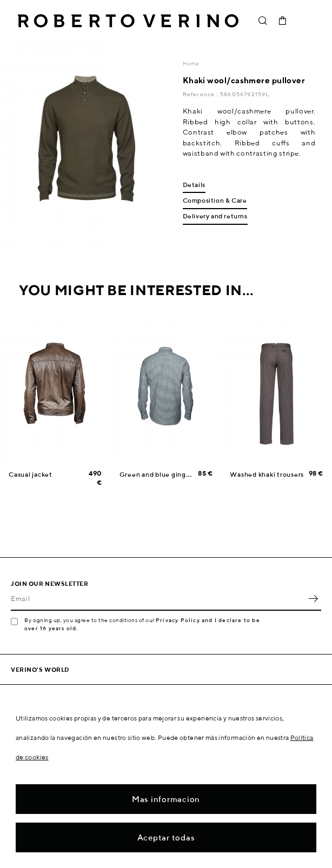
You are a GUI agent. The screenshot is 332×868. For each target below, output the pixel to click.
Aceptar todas (166, 837)
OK (313, 599)
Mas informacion (166, 799)
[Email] (158, 599)
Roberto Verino (128, 21)
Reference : (201, 94)
